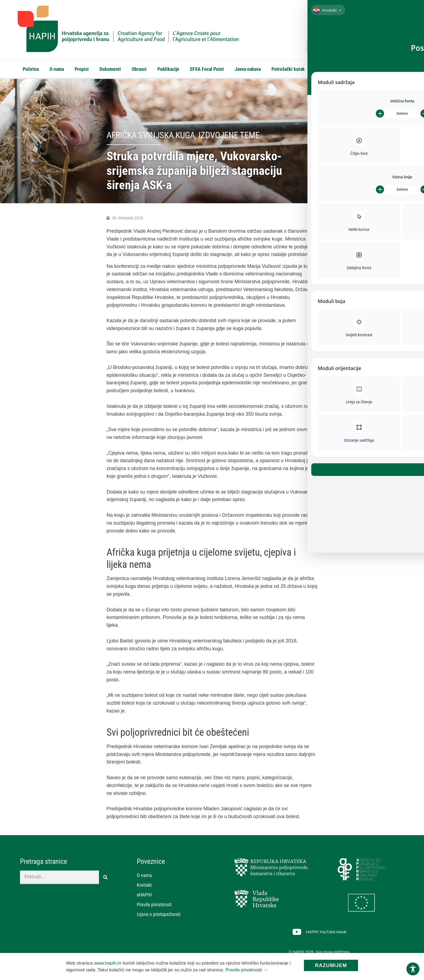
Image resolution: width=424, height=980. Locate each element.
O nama (57, 69)
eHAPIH (350, 69)
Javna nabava (248, 69)
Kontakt (323, 69)
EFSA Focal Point (207, 69)
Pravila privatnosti (154, 906)
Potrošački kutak (288, 69)
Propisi (82, 69)
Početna (31, 69)
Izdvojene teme (229, 136)
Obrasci (139, 69)
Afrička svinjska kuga (151, 136)
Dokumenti (110, 69)
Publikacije (168, 69)
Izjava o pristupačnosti (159, 915)
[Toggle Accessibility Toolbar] (413, 969)
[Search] (400, 45)
